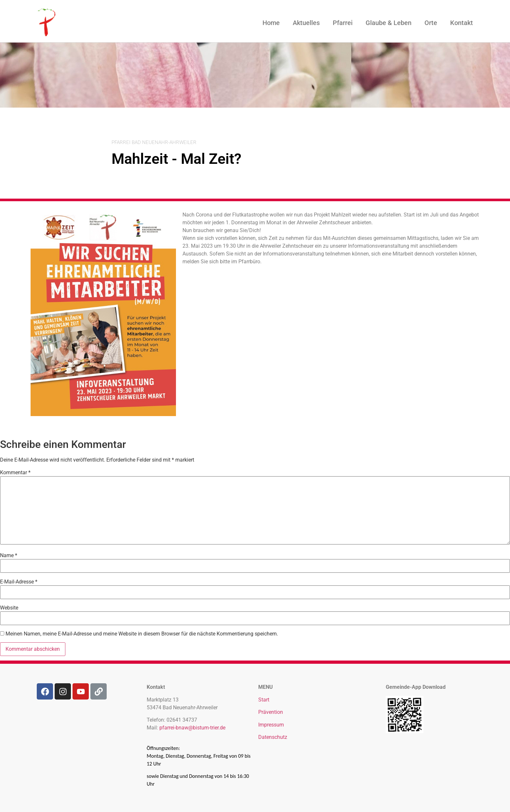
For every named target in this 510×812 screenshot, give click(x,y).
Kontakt (462, 23)
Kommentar (15, 473)
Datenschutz (273, 737)
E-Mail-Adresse (19, 582)
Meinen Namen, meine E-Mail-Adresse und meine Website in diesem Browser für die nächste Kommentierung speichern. (142, 634)
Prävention (271, 712)
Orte (431, 23)
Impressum (271, 725)
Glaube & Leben (389, 23)
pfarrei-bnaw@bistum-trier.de (192, 728)
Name (9, 556)
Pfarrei (343, 23)
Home (271, 23)
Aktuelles (306, 23)
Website (9, 608)
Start (264, 700)
